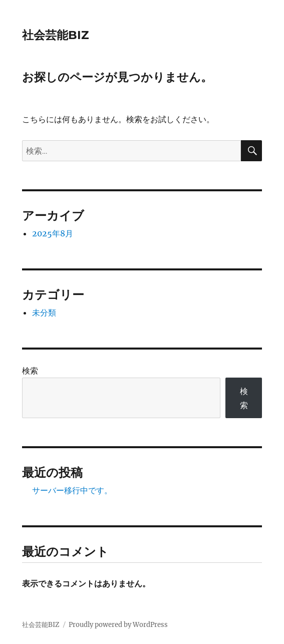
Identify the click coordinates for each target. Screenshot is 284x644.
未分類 (44, 312)
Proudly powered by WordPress (118, 625)
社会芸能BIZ (55, 35)
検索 (30, 371)
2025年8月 (53, 233)
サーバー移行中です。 (72, 490)
